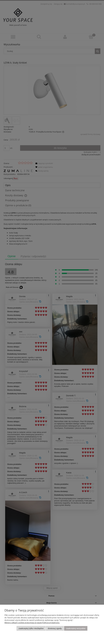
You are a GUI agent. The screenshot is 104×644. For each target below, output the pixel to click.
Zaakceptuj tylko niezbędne (31, 628)
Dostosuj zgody (55, 628)
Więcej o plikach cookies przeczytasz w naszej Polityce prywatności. (32, 623)
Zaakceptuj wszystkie (76, 628)
